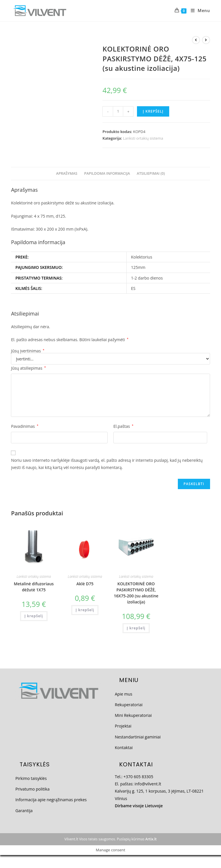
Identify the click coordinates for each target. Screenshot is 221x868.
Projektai (123, 726)
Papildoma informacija (107, 173)
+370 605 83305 (138, 777)
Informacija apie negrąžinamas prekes (51, 800)
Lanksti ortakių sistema (143, 138)
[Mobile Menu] (198, 11)
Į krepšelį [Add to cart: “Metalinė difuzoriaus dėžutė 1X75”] (34, 616)
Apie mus (124, 694)
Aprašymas (67, 173)
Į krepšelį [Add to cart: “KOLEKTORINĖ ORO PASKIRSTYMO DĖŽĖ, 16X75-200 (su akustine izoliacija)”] (136, 628)
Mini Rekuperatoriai (133, 715)
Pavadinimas (25, 426)
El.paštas (123, 426)
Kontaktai (124, 748)
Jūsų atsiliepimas (28, 368)
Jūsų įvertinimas (28, 351)
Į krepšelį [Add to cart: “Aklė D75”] (85, 610)
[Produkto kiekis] (118, 111)
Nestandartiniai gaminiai (138, 737)
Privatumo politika (32, 789)
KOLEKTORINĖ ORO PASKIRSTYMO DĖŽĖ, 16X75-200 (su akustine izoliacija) (136, 593)
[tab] (67, 174)
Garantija (24, 811)
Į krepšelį (153, 111)
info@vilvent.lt (148, 784)
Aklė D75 (85, 584)
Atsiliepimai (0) (151, 173)
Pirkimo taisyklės (31, 778)
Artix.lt (151, 839)
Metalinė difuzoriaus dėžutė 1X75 (34, 587)
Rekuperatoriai (129, 705)
